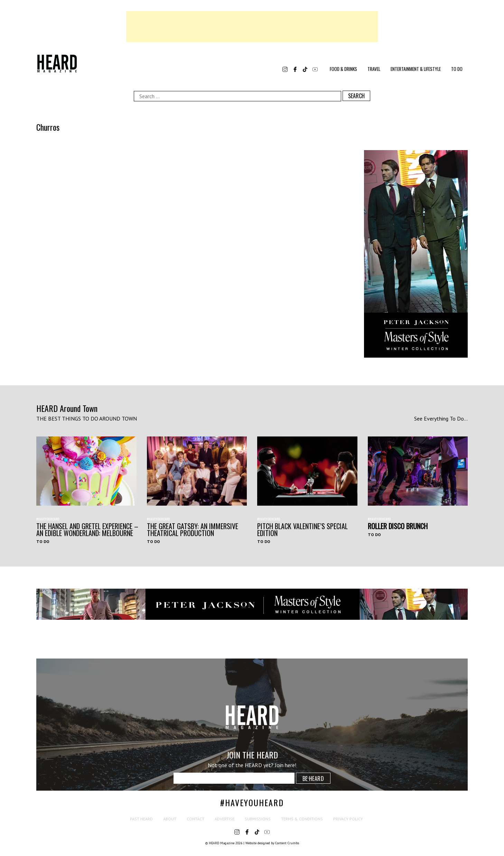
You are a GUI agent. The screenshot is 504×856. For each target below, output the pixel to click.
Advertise (225, 819)
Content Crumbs (287, 843)
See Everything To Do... (441, 418)
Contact (195, 819)
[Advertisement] (252, 27)
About (170, 819)
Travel (374, 69)
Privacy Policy (348, 819)
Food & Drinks (343, 69)
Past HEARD (141, 819)
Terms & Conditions (302, 819)
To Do (457, 69)
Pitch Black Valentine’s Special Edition (302, 530)
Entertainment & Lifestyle (416, 69)
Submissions (258, 819)
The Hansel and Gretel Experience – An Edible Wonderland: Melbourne (87, 530)
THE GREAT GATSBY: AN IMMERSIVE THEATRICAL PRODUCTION (193, 530)
